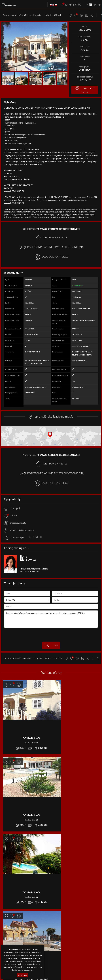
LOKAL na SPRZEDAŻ (58, 861)
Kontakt (54, 897)
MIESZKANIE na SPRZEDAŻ (61, 864)
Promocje (55, 888)
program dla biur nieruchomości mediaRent (51, 952)
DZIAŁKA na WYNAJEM (10, 891)
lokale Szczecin (63, 967)
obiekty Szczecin (74, 967)
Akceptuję (23, 975)
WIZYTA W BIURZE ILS (52, 238)
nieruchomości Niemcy (44, 973)
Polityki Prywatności (69, 946)
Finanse (54, 894)
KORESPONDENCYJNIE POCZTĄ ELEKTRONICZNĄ (52, 247)
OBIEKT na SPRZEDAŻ (59, 867)
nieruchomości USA (91, 973)
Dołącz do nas (57, 900)
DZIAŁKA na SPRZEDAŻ (59, 858)
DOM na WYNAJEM (8, 888)
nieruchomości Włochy (51, 976)
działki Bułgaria (62, 970)
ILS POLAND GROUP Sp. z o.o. (59, 927)
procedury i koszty (85, 90)
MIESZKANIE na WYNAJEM (11, 897)
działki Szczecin (85, 967)
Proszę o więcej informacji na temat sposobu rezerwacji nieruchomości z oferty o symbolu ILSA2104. (51, 619)
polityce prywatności (26, 964)
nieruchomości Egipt (75, 970)
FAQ (52, 903)
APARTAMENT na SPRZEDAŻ (61, 852)
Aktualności (56, 885)
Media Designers (58, 955)
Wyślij (51, 645)
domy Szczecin (52, 967)
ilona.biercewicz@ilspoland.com (34, 569)
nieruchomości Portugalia (91, 970)
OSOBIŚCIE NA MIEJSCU (52, 257)
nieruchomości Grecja (60, 973)
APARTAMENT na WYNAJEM (12, 885)
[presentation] (51, 635)
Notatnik (55, 909)
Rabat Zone (56, 906)
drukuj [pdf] (12, 508)
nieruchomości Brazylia (76, 973)
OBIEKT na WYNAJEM (9, 900)
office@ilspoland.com (10, 863)
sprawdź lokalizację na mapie (19, 530)
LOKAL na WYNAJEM (9, 894)
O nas (53, 891)
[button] (65, 24)
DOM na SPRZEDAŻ (58, 855)
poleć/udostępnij (17, 537)
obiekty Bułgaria (51, 970)
